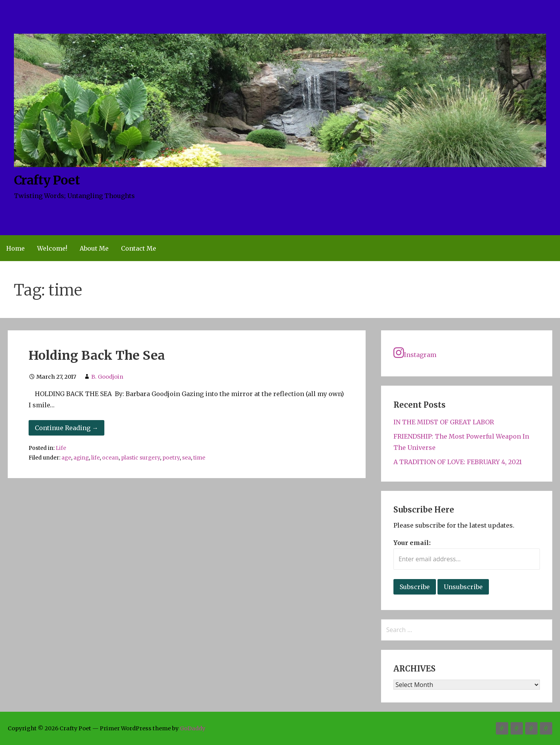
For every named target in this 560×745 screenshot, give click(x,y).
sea (186, 458)
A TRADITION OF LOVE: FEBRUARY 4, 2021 (458, 462)
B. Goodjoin (107, 377)
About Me (94, 248)
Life (61, 448)
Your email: (412, 543)
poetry (171, 458)
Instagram (415, 353)
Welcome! (52, 248)
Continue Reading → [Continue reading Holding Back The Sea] (66, 428)
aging (81, 458)
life (95, 458)
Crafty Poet (47, 180)
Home (15, 248)
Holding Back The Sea (97, 355)
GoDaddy (192, 728)
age (66, 458)
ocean (110, 458)
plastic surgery (140, 458)
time (199, 458)
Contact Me (139, 248)
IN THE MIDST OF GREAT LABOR (444, 422)
